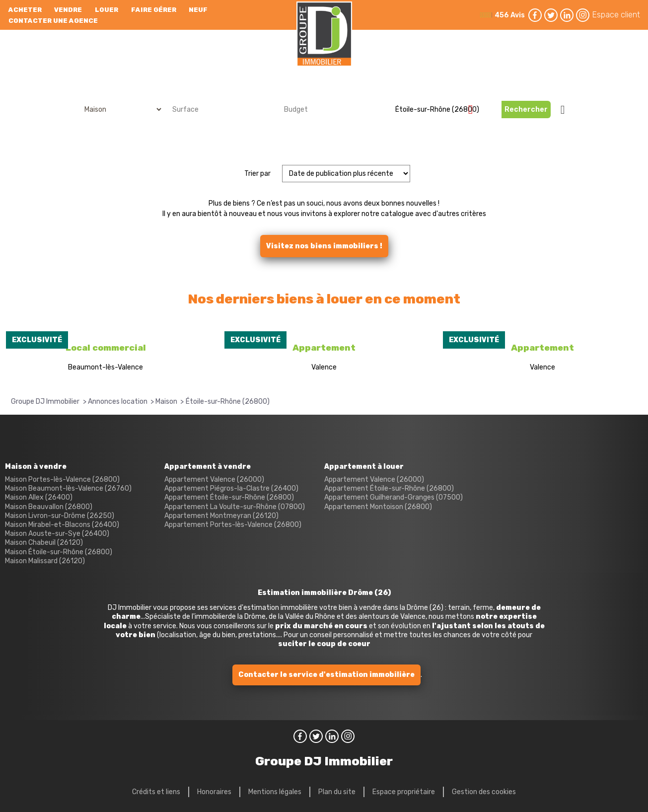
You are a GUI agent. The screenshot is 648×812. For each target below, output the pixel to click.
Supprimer (474, 109)
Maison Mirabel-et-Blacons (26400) (62, 525)
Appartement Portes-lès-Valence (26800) (233, 525)
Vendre (68, 10)
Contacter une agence (53, 21)
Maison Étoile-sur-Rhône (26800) (59, 552)
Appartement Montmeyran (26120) (221, 516)
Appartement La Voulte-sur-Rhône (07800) (235, 507)
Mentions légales (275, 792)
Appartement (324, 348)
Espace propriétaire (404, 792)
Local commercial (106, 348)
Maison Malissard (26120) (45, 561)
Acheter (25, 10)
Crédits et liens (156, 792)
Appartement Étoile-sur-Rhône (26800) (229, 497)
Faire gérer (154, 10)
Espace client (616, 15)
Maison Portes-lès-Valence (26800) (62, 480)
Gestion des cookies (484, 792)
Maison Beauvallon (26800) (49, 507)
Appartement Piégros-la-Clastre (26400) (231, 488)
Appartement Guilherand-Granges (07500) (394, 497)
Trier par (257, 174)
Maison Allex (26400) (39, 497)
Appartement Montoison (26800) (378, 507)
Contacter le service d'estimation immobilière (326, 675)
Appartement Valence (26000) (214, 480)
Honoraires (214, 792)
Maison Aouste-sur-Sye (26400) (57, 534)
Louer (107, 10)
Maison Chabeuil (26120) (44, 543)
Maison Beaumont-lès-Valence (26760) (68, 488)
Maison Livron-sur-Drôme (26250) (60, 516)
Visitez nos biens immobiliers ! (324, 246)
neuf (198, 10)
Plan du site (337, 792)
